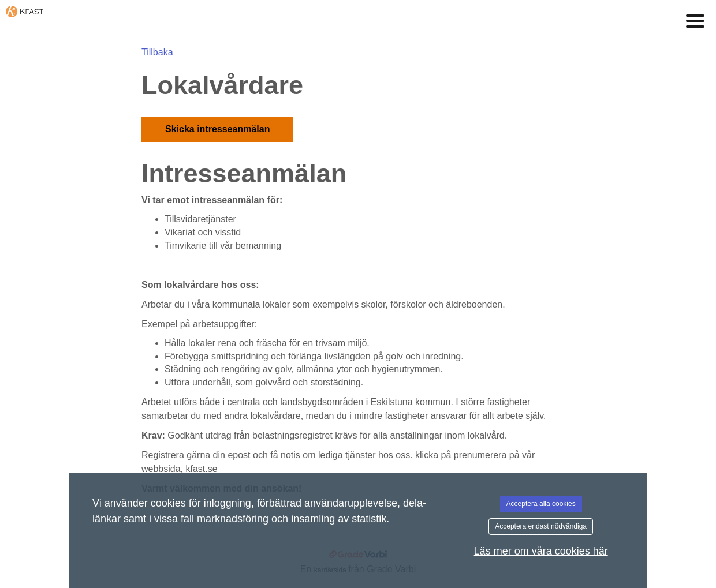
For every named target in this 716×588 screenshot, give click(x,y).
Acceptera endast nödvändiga (541, 526)
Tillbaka (157, 52)
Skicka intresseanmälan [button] (217, 129)
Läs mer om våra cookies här (541, 551)
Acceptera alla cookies (541, 504)
